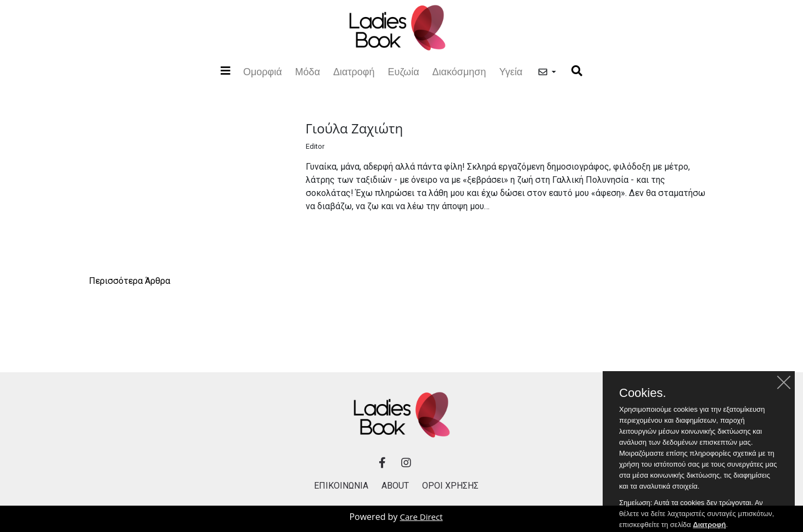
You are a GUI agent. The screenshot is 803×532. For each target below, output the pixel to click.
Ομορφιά (263, 71)
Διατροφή (354, 72)
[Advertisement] (402, 321)
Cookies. (643, 401)
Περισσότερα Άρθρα (130, 281)
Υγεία (511, 72)
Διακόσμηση (459, 72)
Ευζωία (404, 72)
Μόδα (308, 72)
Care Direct (422, 517)
